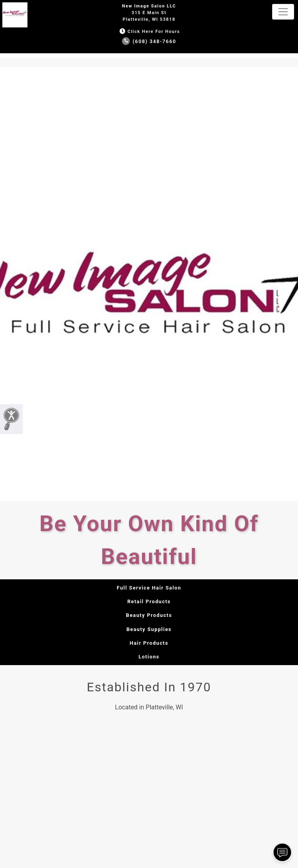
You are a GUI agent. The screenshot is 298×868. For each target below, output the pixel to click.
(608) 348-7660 (149, 41)
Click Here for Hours (149, 32)
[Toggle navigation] (283, 12)
